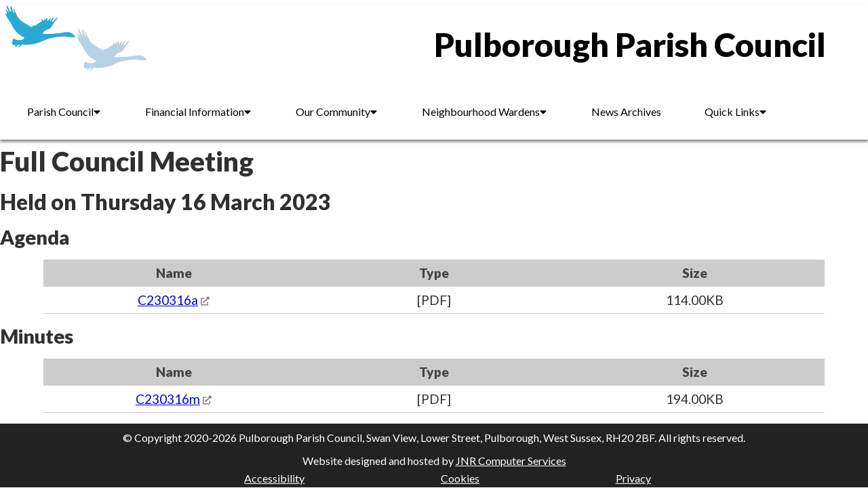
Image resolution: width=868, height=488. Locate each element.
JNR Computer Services (511, 461)
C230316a (168, 300)
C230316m (168, 399)
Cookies (460, 478)
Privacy (633, 478)
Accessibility (274, 478)
